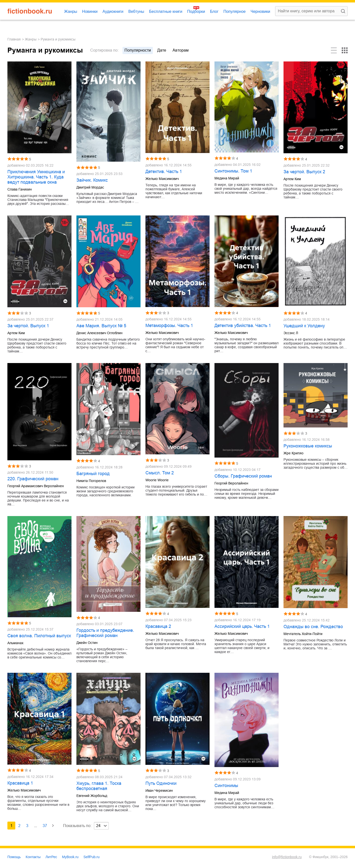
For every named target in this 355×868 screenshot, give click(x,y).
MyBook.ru (70, 857)
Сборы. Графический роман (243, 476)
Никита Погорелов (91, 481)
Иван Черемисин (159, 791)
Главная (14, 39)
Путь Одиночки (161, 783)
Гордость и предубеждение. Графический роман (105, 633)
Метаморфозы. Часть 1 (169, 326)
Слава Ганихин (20, 189)
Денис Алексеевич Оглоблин (99, 333)
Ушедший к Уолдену (304, 326)
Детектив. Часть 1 (164, 172)
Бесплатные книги (166, 11)
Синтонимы (226, 786)
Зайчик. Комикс (92, 180)
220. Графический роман (33, 479)
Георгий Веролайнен (231, 483)
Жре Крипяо (293, 453)
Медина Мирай (227, 178)
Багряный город (93, 474)
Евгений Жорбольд (92, 796)
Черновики (260, 11)
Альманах (15, 643)
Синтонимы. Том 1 (233, 171)
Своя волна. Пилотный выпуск (39, 636)
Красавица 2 (158, 626)
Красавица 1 (20, 783)
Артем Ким (292, 179)
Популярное (234, 11)
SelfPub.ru (91, 857)
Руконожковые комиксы (308, 446)
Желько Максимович (162, 179)
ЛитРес (51, 857)
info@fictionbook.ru (287, 857)
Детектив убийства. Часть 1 (243, 326)
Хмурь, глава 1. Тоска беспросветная (99, 786)
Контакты (33, 857)
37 (45, 826)
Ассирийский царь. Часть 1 (242, 626)
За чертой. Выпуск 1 (28, 326)
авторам (181, 50)
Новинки (90, 11)
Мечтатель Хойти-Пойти (303, 634)
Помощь (14, 857)
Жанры (71, 11)
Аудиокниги (113, 11)
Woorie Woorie (157, 480)
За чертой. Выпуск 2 (304, 172)
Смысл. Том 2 (160, 473)
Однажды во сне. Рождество (313, 627)
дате (162, 50)
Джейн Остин (87, 643)
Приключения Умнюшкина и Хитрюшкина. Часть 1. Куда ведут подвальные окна (36, 177)
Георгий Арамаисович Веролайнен (36, 486)
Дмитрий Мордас (90, 187)
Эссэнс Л (291, 333)
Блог (214, 11)
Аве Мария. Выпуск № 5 (101, 326)
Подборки (196, 11)
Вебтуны (136, 11)
